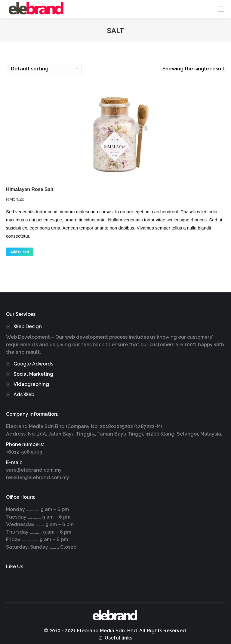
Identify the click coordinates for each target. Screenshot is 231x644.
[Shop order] (44, 69)
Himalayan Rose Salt (30, 189)
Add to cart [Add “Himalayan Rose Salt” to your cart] (20, 252)
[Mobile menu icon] (221, 9)
